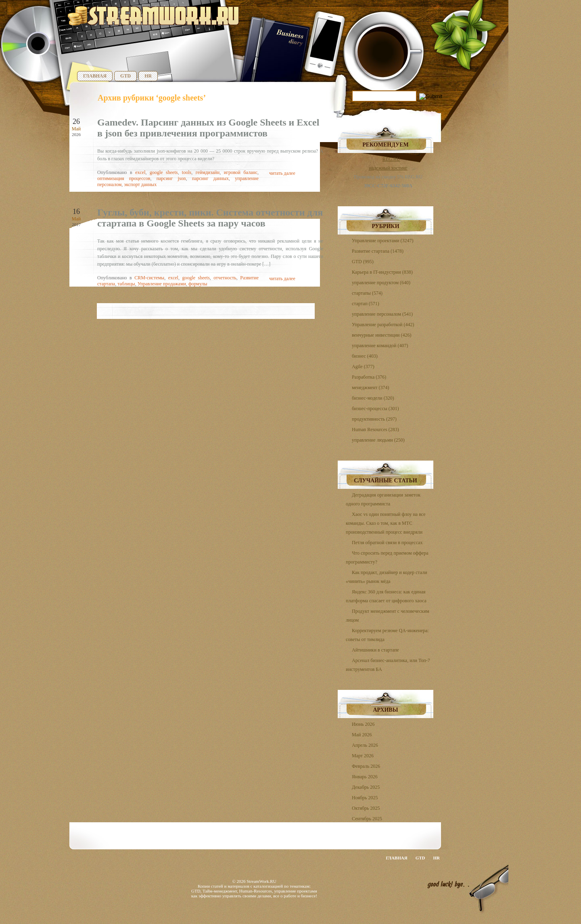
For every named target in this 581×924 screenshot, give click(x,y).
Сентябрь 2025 (367, 819)
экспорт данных (140, 184)
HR (148, 76)
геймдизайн (208, 172)
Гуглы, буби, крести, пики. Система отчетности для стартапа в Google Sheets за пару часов (210, 218)
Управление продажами (162, 284)
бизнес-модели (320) (373, 398)
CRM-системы (149, 278)
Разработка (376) (369, 377)
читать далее (282, 173)
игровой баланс (241, 172)
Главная (95, 76)
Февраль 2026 (366, 766)
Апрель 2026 (365, 745)
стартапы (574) (367, 293)
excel (140, 172)
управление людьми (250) (378, 440)
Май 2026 (362, 735)
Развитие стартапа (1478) (378, 251)
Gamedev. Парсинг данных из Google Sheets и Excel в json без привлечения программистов (208, 128)
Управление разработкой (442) (383, 325)
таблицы (126, 284)
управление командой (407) (380, 346)
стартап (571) (366, 304)
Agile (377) (363, 367)
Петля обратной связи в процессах (387, 543)
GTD (125, 76)
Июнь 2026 (363, 724)
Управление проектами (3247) (382, 241)
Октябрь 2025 (366, 808)
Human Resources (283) (375, 430)
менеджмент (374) (370, 388)
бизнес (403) (365, 356)
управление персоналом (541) (382, 314)
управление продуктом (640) (381, 283)
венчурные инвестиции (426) (382, 335)
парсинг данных (210, 178)
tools (187, 172)
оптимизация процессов (124, 178)
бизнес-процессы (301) (375, 409)
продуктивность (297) (374, 419)
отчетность (225, 278)
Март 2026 (363, 756)
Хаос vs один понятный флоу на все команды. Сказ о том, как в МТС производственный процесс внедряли (386, 523)
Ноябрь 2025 (365, 798)
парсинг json (171, 178)
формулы (198, 284)
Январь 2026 (365, 777)
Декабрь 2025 (366, 787)
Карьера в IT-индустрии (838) (382, 272)
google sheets (164, 172)
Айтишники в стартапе (375, 650)
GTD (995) (363, 262)
